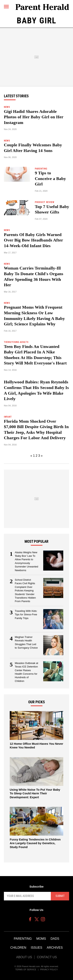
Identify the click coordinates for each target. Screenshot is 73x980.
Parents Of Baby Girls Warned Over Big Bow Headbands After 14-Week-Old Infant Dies (33, 240)
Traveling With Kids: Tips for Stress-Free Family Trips (26, 615)
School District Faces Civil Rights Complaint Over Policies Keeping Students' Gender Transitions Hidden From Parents (25, 591)
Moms (41, 939)
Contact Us (47, 957)
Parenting (23, 939)
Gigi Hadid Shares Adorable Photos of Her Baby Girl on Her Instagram (34, 117)
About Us (24, 957)
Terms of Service (26, 969)
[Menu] (6, 7)
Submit (60, 896)
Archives (55, 948)
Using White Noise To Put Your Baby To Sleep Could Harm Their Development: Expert (35, 793)
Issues (36, 948)
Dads (55, 939)
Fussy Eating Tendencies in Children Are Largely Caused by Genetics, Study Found (35, 843)
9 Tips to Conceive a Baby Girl (50, 178)
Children (18, 948)
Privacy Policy (49, 969)
